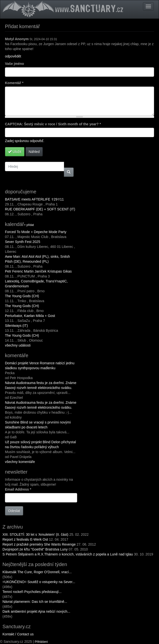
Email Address (18, 489)
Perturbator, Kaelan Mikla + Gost (30, 316)
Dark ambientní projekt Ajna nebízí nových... (36, 611)
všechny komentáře (20, 462)
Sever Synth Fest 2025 (23, 242)
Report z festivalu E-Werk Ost (25, 539)
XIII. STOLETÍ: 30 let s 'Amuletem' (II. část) (35, 534)
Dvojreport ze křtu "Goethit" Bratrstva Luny (35, 549)
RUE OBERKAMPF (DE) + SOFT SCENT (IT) (40, 209)
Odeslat (14, 511)
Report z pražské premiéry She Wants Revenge (39, 544)
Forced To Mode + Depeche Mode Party (36, 232)
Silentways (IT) (16, 326)
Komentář (14, 83)
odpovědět (13, 56)
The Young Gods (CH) (22, 296)
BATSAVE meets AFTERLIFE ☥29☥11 (34, 199)
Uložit (15, 152)
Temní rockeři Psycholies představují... (32, 592)
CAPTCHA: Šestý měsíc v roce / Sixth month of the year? (53, 124)
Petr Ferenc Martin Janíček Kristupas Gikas (38, 271)
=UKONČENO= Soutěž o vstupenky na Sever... (39, 582)
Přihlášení (41, 642)
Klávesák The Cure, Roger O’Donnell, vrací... (37, 572)
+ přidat (29, 225)
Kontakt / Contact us (18, 634)
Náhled (34, 152)
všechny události (18, 345)
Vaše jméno (14, 64)
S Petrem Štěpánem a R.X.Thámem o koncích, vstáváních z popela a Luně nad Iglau (68, 554)
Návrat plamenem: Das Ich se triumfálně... (35, 602)
